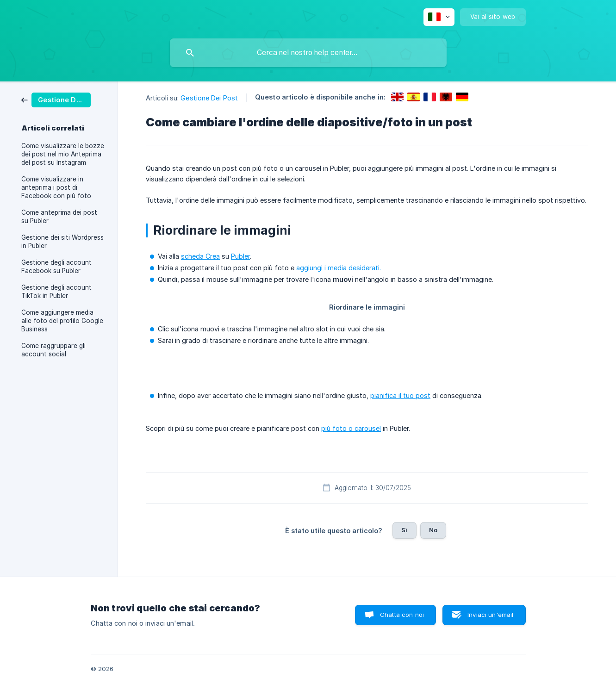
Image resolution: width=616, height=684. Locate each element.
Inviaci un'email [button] (490, 615)
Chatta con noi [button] (402, 615)
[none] (439, 17)
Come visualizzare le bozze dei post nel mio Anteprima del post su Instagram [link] (63, 154)
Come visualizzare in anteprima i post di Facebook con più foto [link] (56, 187)
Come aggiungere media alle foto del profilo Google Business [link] (62, 321)
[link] (56, 99)
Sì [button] (404, 530)
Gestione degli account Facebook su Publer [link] (56, 267)
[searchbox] (308, 53)
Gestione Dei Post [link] (209, 98)
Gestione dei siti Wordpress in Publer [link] (62, 242)
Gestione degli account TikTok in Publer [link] (56, 292)
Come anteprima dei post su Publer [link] (59, 217)
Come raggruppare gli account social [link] (53, 350)
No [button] (433, 530)
